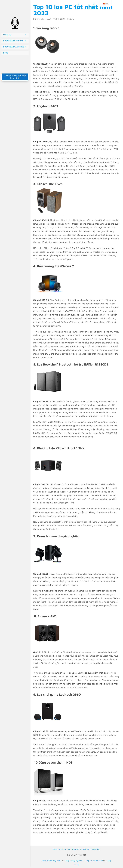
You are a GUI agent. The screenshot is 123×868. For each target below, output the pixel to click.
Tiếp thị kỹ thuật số (94, 861)
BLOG (6, 53)
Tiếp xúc (76, 849)
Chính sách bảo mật (90, 849)
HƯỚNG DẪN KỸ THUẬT (13, 41)
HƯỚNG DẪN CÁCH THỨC (14, 47)
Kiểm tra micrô (44, 19)
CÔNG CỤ (7, 35)
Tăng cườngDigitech (74, 861)
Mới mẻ (71, 19)
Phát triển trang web (51, 861)
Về (69, 849)
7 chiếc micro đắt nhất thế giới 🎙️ (15, 77)
